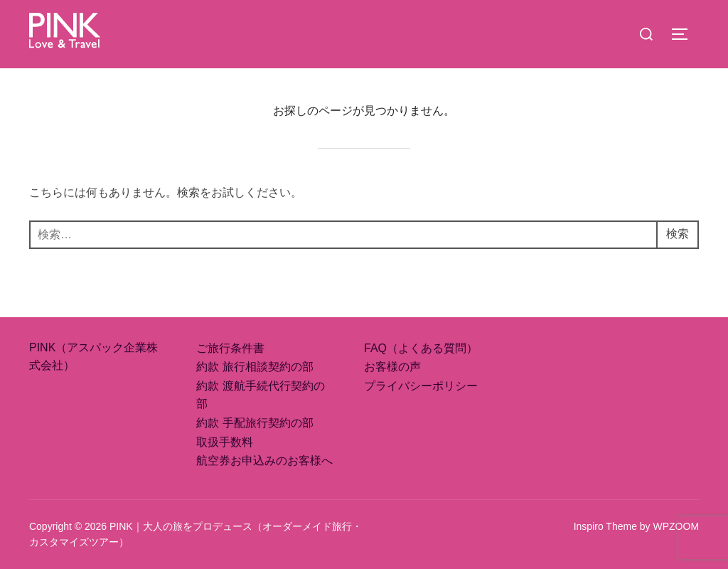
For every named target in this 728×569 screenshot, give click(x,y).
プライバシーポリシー (421, 386)
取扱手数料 (225, 442)
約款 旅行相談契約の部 (255, 367)
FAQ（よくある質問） (421, 348)
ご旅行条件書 (230, 348)
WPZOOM (676, 526)
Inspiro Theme (605, 526)
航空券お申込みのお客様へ (264, 461)
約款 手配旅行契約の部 (255, 423)
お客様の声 (392, 367)
